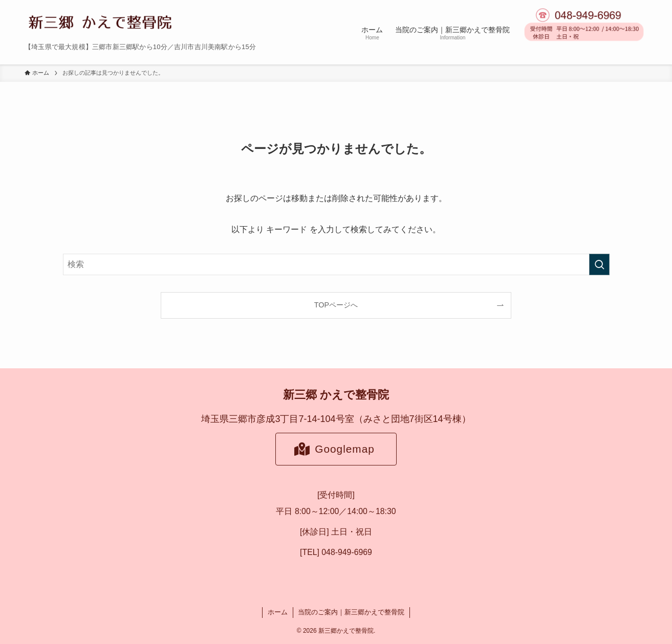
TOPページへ (336, 305)
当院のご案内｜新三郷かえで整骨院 (351, 612)
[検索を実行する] (599, 264)
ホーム (278, 612)
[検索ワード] (336, 264)
